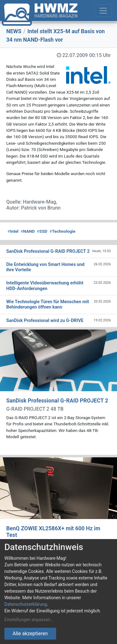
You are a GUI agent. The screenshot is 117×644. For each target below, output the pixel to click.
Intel (13, 231)
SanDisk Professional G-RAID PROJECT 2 (57, 401)
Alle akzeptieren (30, 634)
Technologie (62, 231)
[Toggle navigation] (103, 11)
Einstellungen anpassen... (29, 620)
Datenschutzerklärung (26, 604)
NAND (28, 231)
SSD (42, 231)
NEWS (14, 31)
